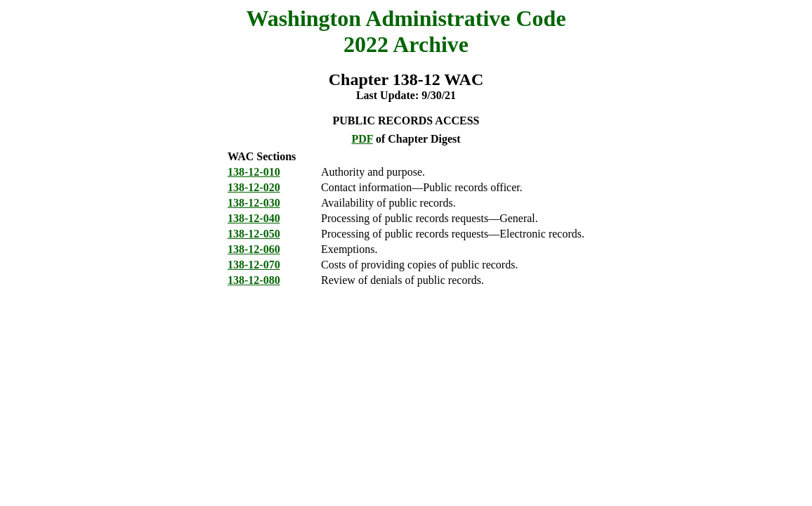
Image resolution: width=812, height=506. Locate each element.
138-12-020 (254, 187)
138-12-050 (254, 234)
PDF (362, 139)
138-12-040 (254, 218)
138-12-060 (254, 249)
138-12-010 (254, 172)
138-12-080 (254, 280)
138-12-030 (254, 203)
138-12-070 (254, 265)
